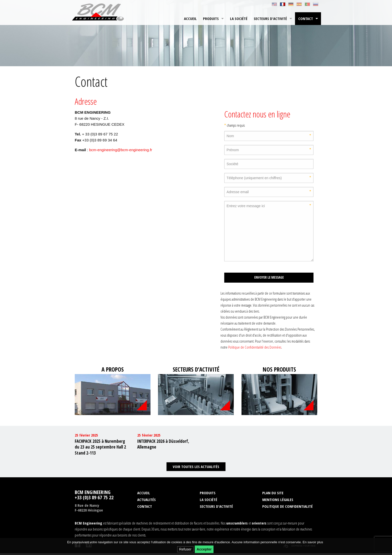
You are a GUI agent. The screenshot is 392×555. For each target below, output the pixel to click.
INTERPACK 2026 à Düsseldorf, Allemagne (163, 446)
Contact (306, 18)
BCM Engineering (99, 13)
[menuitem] (190, 19)
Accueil (190, 18)
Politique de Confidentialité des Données (255, 347)
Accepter (204, 549)
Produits (211, 18)
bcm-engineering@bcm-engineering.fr (121, 150)
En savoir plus (313, 542)
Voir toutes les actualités (196, 468)
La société (239, 18)
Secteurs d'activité (270, 18)
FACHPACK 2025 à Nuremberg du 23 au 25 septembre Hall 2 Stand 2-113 (100, 449)
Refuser (185, 549)
